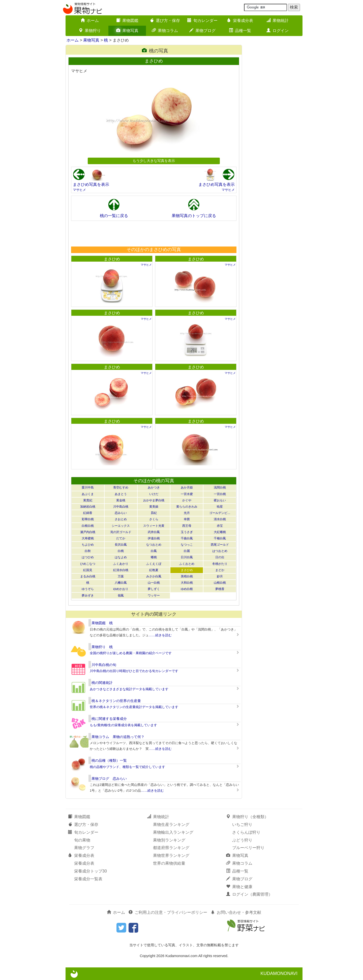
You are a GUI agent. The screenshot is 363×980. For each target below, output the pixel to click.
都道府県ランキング (171, 848)
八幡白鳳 (121, 583)
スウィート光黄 (154, 526)
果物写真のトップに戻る (194, 216)
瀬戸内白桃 (88, 532)
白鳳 (154, 551)
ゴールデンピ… (220, 513)
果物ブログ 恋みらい (109, 779)
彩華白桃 (88, 519)
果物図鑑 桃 (102, 623)
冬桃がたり (220, 564)
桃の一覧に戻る (114, 216)
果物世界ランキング (171, 855)
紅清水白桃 (121, 570)
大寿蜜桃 (88, 538)
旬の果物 (82, 840)
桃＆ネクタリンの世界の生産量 (116, 701)
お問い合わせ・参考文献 (236, 912)
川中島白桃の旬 (104, 665)
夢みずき (88, 596)
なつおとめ (154, 545)
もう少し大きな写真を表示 (154, 161)
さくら (154, 519)
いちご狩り (242, 825)
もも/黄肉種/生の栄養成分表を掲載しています (123, 725)
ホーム (90, 21)
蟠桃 (154, 557)
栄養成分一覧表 (88, 879)
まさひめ (112, 259)
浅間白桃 (220, 487)
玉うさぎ (187, 532)
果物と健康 (239, 887)
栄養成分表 (240, 21)
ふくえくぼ (154, 564)
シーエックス (121, 526)
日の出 (220, 557)
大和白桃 (187, 583)
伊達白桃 (154, 538)
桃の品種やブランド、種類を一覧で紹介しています (127, 767)
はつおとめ (220, 551)
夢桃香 (220, 589)
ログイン (278, 31)
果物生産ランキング (171, 825)
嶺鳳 (121, 596)
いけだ (154, 494)
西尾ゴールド (220, 545)
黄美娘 (154, 507)
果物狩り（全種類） (247, 817)
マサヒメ (79, 190)
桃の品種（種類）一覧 (109, 760)
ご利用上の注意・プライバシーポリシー (168, 912)
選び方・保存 (165, 21)
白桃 (121, 551)
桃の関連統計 (102, 683)
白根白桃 (88, 526)
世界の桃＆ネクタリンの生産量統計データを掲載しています (134, 707)
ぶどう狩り (242, 840)
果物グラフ (84, 848)
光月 (187, 513)
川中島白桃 (121, 507)
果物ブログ (202, 31)
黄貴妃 (88, 500)
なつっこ (187, 545)
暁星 (220, 507)
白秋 (88, 551)
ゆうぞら (88, 589)
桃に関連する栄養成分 (109, 719)
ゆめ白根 (187, 589)
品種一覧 (240, 31)
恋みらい (121, 513)
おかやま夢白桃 (154, 500)
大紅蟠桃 (220, 532)
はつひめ (88, 557)
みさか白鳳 (154, 576)
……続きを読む (160, 635)
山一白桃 (154, 583)
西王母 (187, 526)
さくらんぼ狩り (246, 832)
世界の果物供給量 (169, 863)
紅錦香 (88, 513)
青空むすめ (121, 487)
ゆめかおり (121, 589)
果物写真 (127, 31)
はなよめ (121, 557)
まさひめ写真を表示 (91, 184)
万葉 (121, 576)
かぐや (187, 500)
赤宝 (220, 526)
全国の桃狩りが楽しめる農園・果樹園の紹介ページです (131, 653)
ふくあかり (121, 564)
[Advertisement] (154, 233)
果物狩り (90, 31)
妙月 (220, 576)
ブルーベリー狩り (248, 848)
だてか (121, 538)
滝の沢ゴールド (121, 532)
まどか (220, 570)
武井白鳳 (154, 532)
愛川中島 (88, 487)
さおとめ (121, 519)
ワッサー (154, 596)
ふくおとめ (187, 564)
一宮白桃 (220, 494)
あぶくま (88, 494)
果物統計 (278, 21)
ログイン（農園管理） (249, 894)
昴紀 (154, 513)
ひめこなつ (88, 564)
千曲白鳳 (187, 538)
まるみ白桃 (88, 576)
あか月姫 (187, 487)
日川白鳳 (187, 557)
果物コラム (165, 31)
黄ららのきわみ (187, 507)
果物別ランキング (169, 840)
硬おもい (220, 500)
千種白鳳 (220, 538)
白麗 (187, 551)
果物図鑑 (127, 21)
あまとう (121, 494)
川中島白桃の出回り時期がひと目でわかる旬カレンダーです (134, 671)
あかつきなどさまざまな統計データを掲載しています (129, 689)
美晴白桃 (187, 576)
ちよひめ (88, 545)
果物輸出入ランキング (173, 832)
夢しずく (154, 589)
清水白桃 (220, 519)
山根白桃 (220, 583)
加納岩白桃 (88, 507)
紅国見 (88, 570)
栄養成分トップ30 (90, 871)
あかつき (154, 487)
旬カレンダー (202, 21)
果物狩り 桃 (102, 647)
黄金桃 (121, 500)
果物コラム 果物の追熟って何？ (118, 737)
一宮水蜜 (187, 494)
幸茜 (187, 519)
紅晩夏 (154, 570)
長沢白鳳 (121, 545)
